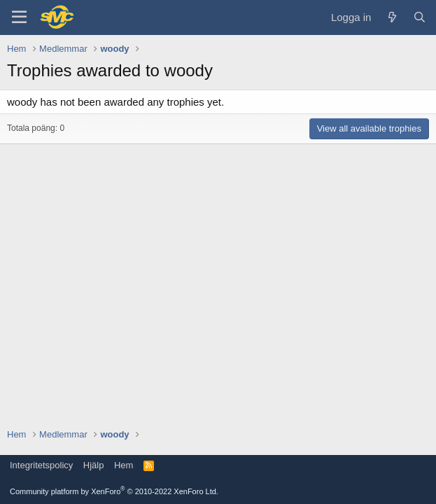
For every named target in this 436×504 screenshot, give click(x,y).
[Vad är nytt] (392, 17)
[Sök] (420, 17)
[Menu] (19, 17)
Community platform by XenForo (114, 491)
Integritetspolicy (41, 465)
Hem (124, 465)
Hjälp (94, 465)
